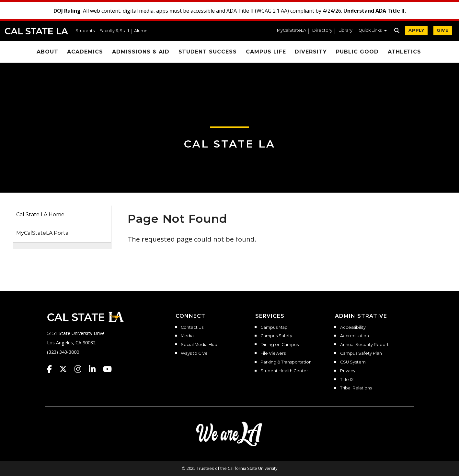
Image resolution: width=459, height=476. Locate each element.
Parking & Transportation (286, 362)
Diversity (311, 52)
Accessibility (353, 327)
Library (345, 31)
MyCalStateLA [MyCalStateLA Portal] (292, 31)
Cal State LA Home (40, 214)
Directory (322, 31)
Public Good (357, 52)
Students (85, 31)
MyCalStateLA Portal (43, 233)
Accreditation (355, 336)
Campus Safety (276, 336)
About (47, 52)
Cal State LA (36, 31)
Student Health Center (284, 371)
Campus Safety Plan (361, 353)
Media (187, 336)
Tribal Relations (356, 388)
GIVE (443, 30)
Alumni (141, 31)
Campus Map (274, 327)
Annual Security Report (364, 345)
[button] (373, 31)
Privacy (348, 371)
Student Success (208, 52)
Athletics (405, 52)
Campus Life (266, 52)
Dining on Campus (280, 345)
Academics (85, 52)
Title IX (347, 380)
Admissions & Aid (141, 52)
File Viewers (273, 353)
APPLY (416, 30)
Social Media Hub (199, 345)
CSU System (353, 362)
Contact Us (192, 327)
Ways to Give (194, 353)
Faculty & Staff (114, 31)
